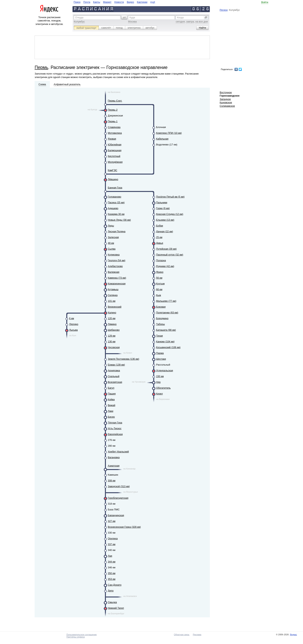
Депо (111, 591)
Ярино (160, 272)
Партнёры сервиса (76, 637)
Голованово (114, 197)
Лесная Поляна (117, 231)
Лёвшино (113, 179)
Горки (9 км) (163, 208)
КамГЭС (113, 170)
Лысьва (73, 330)
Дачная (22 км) (165, 231)
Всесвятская (115, 382)
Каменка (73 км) (117, 278)
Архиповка (114, 370)
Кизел (160, 394)
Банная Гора (115, 188)
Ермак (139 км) (116, 365)
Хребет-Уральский (118, 452)
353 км (112, 579)
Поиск (77, 2)
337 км (112, 544)
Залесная (113, 237)
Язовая (112, 139)
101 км (112, 301)
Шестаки (161, 359)
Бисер (111, 417)
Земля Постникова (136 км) (123, 359)
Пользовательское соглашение (82, 635)
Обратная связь (182, 635)
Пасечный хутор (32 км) (170, 255)
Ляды (111, 226)
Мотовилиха (115, 133)
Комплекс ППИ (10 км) (169, 133)
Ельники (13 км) (165, 220)
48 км (111, 243)
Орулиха (113, 538)
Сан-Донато (115, 585)
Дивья (160, 243)
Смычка (112, 602)
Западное (225, 99)
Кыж (159, 295)
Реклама (197, 635)
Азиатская (114, 466)
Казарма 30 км (116, 214)
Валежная (114, 272)
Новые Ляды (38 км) (119, 220)
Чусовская (114, 347)
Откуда (79, 17)
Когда (180, 17)
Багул (111, 388)
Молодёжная (115, 162)
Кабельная (162, 139)
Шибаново (114, 330)
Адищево (113, 208)
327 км (112, 521)
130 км (112, 342)
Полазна (161, 260)
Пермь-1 (113, 121)
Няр (158, 382)
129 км (112, 336)
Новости (119, 2)
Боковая (161, 307)
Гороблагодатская (118, 498)
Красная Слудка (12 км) (170, 214)
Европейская (115, 434)
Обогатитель (163, 388)
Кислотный (114, 156)
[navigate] (114, 2)
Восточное (226, 92)
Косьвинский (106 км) (168, 347)
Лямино (112, 324)
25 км (159, 237)
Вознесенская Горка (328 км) (124, 527)
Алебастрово (115, 266)
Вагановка (114, 457)
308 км (112, 481)
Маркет (107, 2)
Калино (112, 313)
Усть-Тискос (115, 428)
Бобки (160, 226)
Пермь (41, 67)
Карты (97, 2)
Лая (110, 556)
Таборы (160, 324)
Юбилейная (115, 145)
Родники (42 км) (165, 266)
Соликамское (227, 106)
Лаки (111, 411)
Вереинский (115, 307)
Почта (87, 2)
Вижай (112, 405)
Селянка (113, 295)
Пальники (162, 202)
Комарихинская (117, 284)
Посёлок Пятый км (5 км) (170, 197)
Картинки (142, 2)
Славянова (114, 127)
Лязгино (74, 324)
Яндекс (293, 635)
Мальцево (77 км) (166, 301)
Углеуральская (165, 370)
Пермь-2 (113, 110)
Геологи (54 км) (117, 260)
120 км (112, 318)
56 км (159, 278)
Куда (132, 17)
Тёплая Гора (115, 423)
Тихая (160, 336)
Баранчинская (116, 515)
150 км (160, 376)
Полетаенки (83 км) (167, 313)
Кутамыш (113, 289)
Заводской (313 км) (119, 486)
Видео (130, 2)
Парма (160, 353)
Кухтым (160, 284)
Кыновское (226, 102)
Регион (224, 10)
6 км (72, 318)
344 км (112, 562)
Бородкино (162, 318)
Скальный (114, 376)
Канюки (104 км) (165, 342)
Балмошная (115, 150)
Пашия (112, 394)
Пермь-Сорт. (115, 101)
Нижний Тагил (116, 608)
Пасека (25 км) (116, 202)
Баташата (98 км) (166, 330)
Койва (111, 399)
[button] (124, 17)
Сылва (112, 249)
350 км (112, 573)
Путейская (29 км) (166, 249)
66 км (159, 289)
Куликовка (114, 255)
